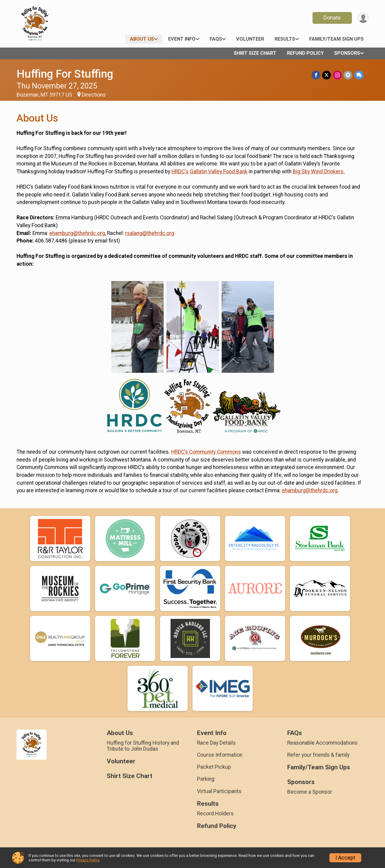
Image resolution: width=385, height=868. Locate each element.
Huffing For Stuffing (65, 74)
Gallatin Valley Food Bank (219, 171)
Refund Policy (305, 53)
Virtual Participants (219, 791)
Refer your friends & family (318, 755)
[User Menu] (363, 18)
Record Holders (215, 814)
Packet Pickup (214, 767)
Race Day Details (216, 743)
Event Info (182, 39)
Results (285, 39)
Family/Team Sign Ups (336, 39)
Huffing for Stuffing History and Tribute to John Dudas (143, 746)
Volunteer (250, 39)
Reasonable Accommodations (322, 743)
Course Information (220, 755)
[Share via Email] (348, 75)
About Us (142, 39)
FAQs (216, 39)
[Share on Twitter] (327, 75)
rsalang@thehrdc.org (150, 233)
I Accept (345, 858)
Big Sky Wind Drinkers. (319, 171)
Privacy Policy (88, 860)
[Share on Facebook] (317, 75)
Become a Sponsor (310, 792)
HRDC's (180, 171)
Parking (206, 779)
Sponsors (347, 53)
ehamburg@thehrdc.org (77, 233)
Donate (332, 18)
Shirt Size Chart (255, 53)
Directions (94, 95)
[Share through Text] (359, 75)
